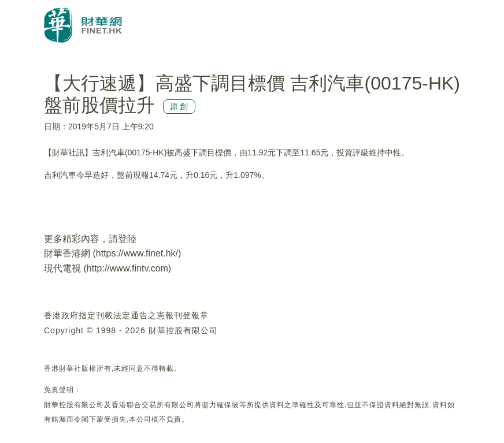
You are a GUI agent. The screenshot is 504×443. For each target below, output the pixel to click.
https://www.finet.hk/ (137, 253)
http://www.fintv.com (127, 268)
